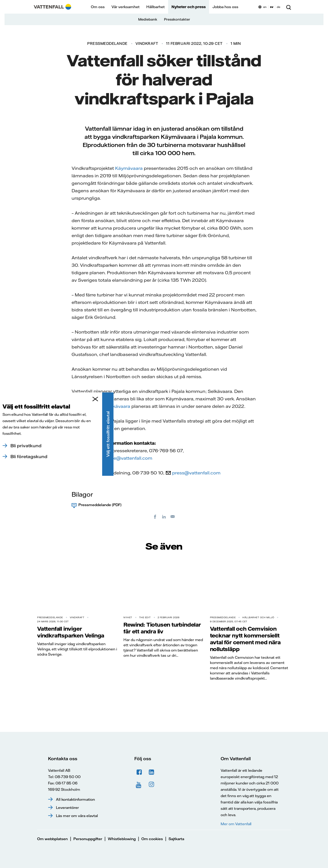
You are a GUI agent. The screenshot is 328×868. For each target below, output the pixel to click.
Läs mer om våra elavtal (77, 816)
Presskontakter (177, 19)
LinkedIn (152, 772)
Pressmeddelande (107, 43)
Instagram (152, 784)
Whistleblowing (122, 839)
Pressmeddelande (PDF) (100, 505)
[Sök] (289, 7)
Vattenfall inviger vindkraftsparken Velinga (71, 632)
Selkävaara (118, 406)
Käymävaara (129, 168)
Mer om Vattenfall (236, 824)
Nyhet (128, 617)
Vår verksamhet (125, 7)
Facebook (139, 772)
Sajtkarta (176, 839)
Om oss (98, 7)
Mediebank (148, 19)
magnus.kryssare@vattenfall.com (115, 458)
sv (272, 7)
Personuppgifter (88, 839)
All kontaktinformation (75, 799)
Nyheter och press (189, 7)
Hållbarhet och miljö (258, 617)
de (279, 7)
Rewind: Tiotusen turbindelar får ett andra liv (162, 628)
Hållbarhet (156, 7)
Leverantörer (67, 808)
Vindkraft (147, 43)
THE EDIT (145, 617)
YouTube (139, 784)
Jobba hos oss (225, 7)
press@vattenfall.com (196, 473)
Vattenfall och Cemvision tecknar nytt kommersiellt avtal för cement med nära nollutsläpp (245, 639)
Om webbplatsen (52, 839)
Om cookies (152, 839)
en (265, 7)
